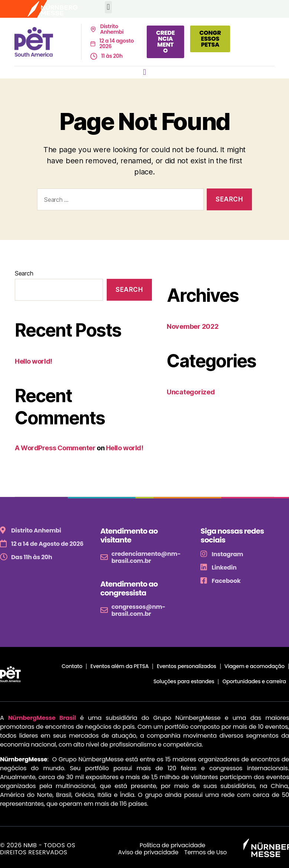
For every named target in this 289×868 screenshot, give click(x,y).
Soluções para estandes (184, 681)
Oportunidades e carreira (254, 681)
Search (24, 273)
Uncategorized (191, 392)
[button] (108, 7)
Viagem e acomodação (255, 666)
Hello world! (34, 361)
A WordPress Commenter (55, 448)
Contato (72, 666)
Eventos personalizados (186, 666)
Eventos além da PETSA (119, 666)
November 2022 (193, 326)
